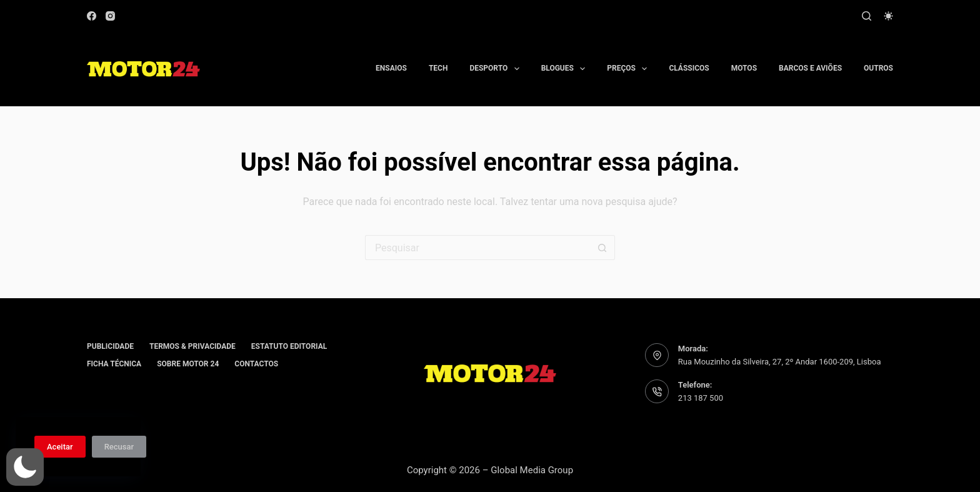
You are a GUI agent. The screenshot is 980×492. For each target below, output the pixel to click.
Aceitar (60, 447)
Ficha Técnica (114, 364)
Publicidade (110, 346)
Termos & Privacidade (192, 346)
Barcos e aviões (810, 68)
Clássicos (689, 68)
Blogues (566, 69)
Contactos (256, 364)
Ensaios (391, 68)
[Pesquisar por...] (477, 248)
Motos (744, 68)
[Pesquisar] (867, 16)
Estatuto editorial (289, 346)
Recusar (119, 447)
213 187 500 (701, 398)
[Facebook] (92, 16)
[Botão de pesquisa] (602, 248)
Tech (438, 68)
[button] (25, 467)
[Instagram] (110, 16)
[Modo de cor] (888, 16)
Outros (878, 68)
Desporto (497, 69)
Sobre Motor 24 (188, 364)
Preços (629, 69)
